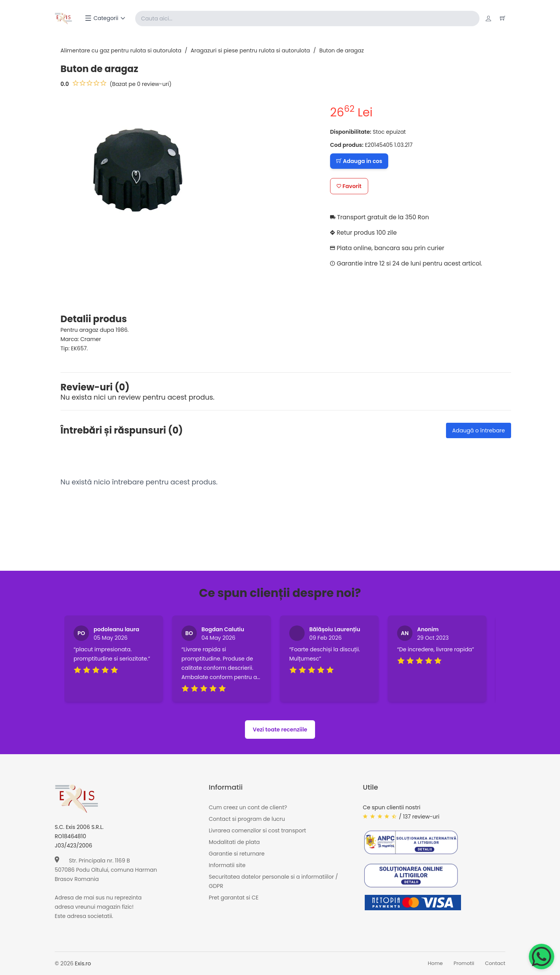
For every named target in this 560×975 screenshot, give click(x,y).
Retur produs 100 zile (365, 233)
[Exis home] (64, 18)
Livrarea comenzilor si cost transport (257, 830)
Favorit (349, 186)
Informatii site (227, 865)
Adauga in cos (359, 161)
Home (435, 964)
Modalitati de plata (234, 842)
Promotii (464, 964)
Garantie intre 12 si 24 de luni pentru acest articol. (409, 263)
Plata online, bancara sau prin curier (389, 248)
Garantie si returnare (237, 854)
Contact (495, 964)
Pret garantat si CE (234, 898)
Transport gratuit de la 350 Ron (381, 217)
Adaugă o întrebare (479, 430)
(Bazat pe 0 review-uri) (141, 84)
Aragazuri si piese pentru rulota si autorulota (250, 50)
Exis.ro (83, 963)
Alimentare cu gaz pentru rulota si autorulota (121, 50)
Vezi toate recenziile (280, 730)
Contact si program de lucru (247, 819)
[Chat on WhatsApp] (542, 957)
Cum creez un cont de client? (248, 807)
